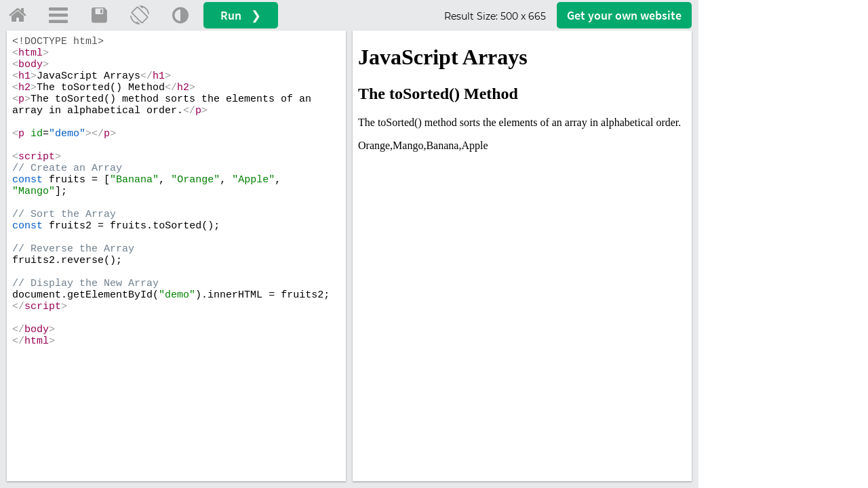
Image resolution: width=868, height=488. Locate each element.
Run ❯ (241, 15)
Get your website (624, 15)
